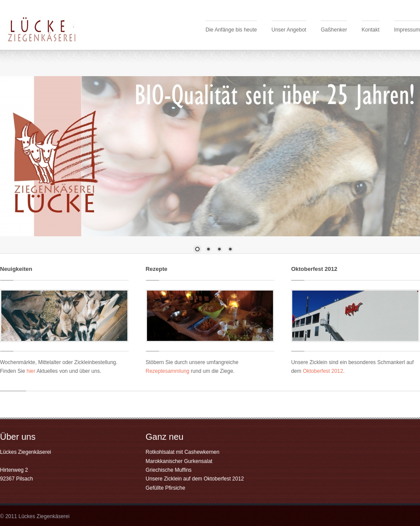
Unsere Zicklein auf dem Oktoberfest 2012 (195, 479)
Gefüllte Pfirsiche (166, 488)
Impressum (407, 30)
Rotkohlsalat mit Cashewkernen (183, 452)
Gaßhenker (334, 30)
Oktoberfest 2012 (323, 371)
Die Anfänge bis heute (231, 30)
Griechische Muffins (169, 470)
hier (31, 371)
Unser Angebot (289, 30)
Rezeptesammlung (168, 371)
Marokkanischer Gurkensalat (179, 461)
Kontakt (371, 30)
